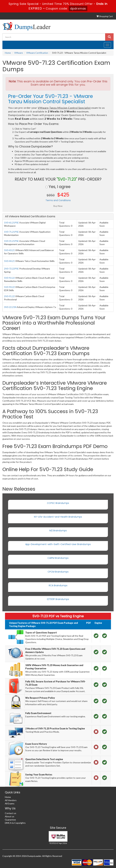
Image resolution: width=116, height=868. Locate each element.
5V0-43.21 (9, 250)
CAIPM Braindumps (58, 558)
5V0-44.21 (9, 261)
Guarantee (10, 820)
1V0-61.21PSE (11, 223)
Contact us (11, 813)
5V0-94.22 (9, 287)
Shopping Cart (105, 16)
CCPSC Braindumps (58, 503)
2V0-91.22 (9, 296)
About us (10, 816)
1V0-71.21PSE (11, 232)
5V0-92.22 (9, 278)
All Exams (10, 803)
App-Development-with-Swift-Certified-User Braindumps (58, 544)
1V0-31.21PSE (11, 241)
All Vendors (11, 800)
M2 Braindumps (58, 531)
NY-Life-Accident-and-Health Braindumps (58, 517)
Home (8, 53)
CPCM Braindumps (58, 572)
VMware (19, 53)
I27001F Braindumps (58, 599)
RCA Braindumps (58, 585)
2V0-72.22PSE (11, 269)
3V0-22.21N (10, 307)
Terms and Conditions (58, 200)
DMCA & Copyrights (15, 823)
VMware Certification (37, 53)
